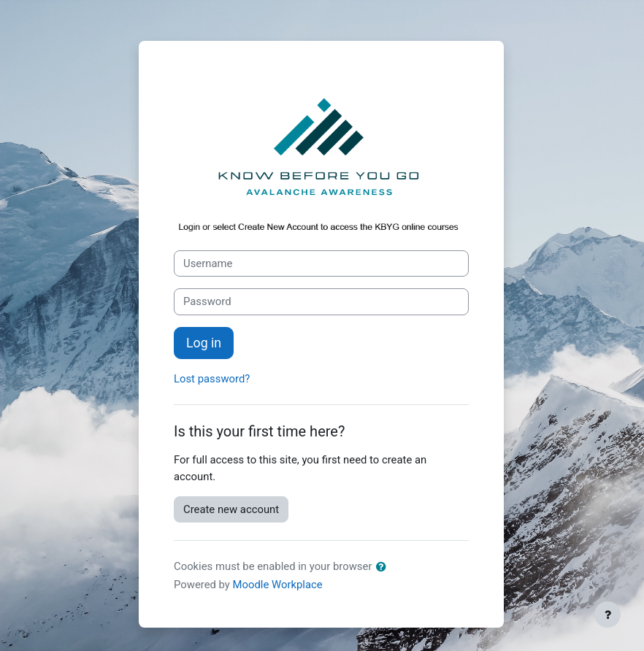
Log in (204, 343)
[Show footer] (607, 615)
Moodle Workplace (278, 585)
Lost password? (212, 379)
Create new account (231, 509)
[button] (384, 567)
